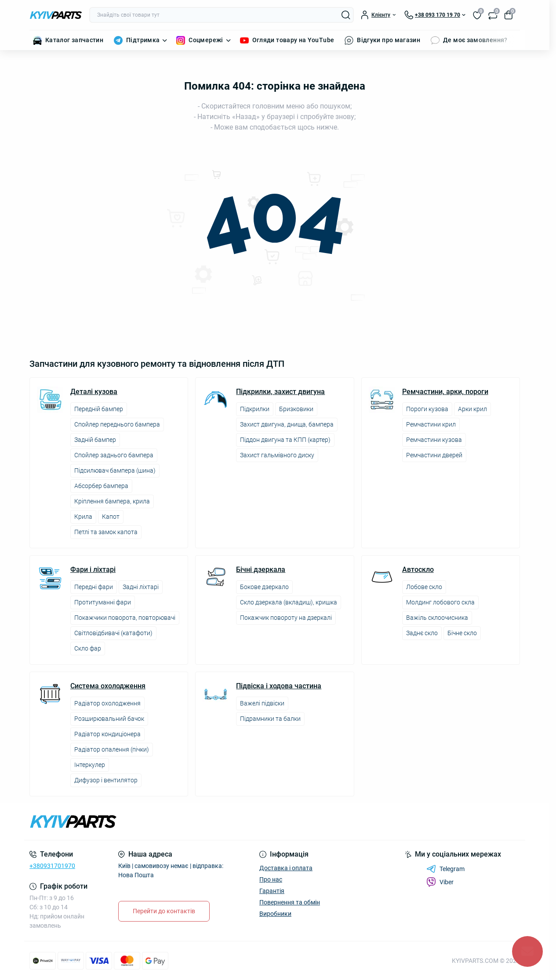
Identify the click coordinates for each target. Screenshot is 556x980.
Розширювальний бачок (109, 719)
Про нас (271, 879)
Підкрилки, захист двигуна (280, 392)
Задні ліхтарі (141, 587)
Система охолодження (108, 686)
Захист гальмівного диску (277, 455)
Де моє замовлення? (475, 40)
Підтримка (143, 40)
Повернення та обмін (290, 902)
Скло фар (88, 648)
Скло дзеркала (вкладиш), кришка (289, 602)
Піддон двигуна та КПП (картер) (285, 440)
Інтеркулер (90, 765)
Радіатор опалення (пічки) (112, 749)
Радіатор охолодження (107, 703)
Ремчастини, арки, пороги (445, 392)
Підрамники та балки (270, 719)
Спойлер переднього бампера (117, 424)
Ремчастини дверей (434, 455)
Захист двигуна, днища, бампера (287, 424)
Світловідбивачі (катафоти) (113, 633)
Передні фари (94, 587)
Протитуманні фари (103, 602)
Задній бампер (95, 440)
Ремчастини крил (431, 424)
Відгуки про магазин (389, 40)
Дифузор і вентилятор (106, 780)
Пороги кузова (427, 409)
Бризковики (296, 409)
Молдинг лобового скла (440, 602)
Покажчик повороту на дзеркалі (286, 618)
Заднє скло (422, 633)
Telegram (445, 869)
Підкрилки (255, 409)
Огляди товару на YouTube (293, 40)
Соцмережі (206, 40)
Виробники (275, 914)
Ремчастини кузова (434, 440)
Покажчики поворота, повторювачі (125, 618)
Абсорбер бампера (101, 486)
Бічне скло (462, 633)
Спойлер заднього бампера (114, 455)
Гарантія (272, 891)
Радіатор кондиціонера (107, 734)
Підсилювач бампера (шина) (115, 470)
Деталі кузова (94, 392)
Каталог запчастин (74, 40)
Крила (83, 517)
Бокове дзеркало (264, 587)
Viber (440, 882)
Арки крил (472, 409)
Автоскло (418, 570)
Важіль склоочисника (437, 618)
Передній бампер (99, 409)
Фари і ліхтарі (93, 570)
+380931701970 (52, 866)
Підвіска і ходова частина (279, 686)
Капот (111, 517)
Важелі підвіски (262, 703)
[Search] (346, 15)
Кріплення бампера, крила (112, 501)
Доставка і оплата (286, 868)
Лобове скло (424, 587)
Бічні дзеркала (261, 570)
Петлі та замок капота (106, 532)
